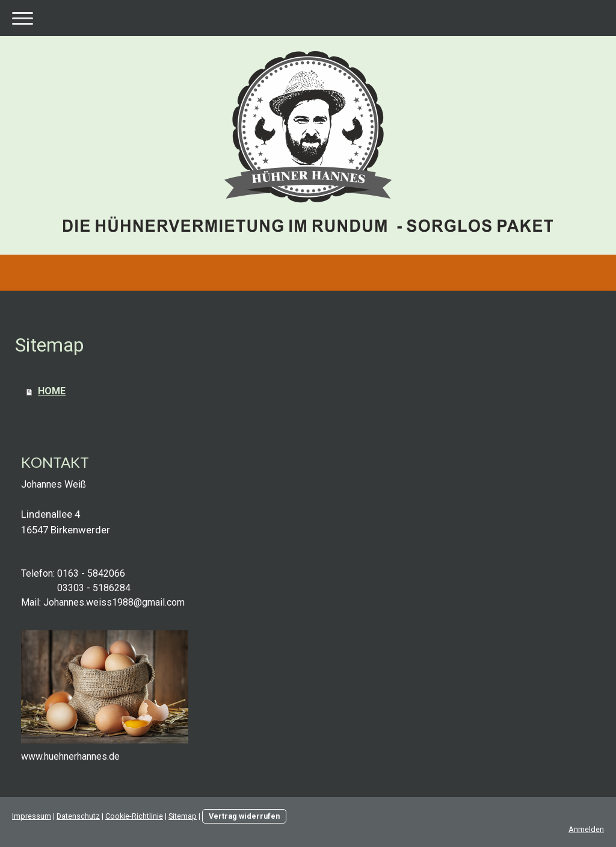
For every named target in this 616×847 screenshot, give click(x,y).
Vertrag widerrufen (244, 816)
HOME (52, 391)
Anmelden (586, 829)
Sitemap (183, 816)
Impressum (32, 816)
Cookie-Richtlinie (134, 816)
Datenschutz (78, 816)
